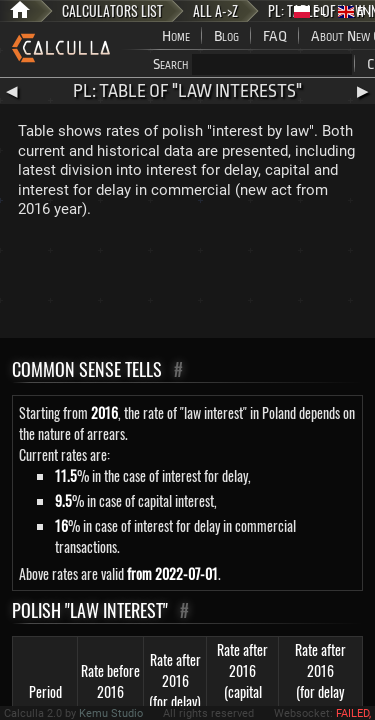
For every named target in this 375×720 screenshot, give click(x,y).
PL (310, 11)
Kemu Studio (111, 713)
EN (354, 11)
